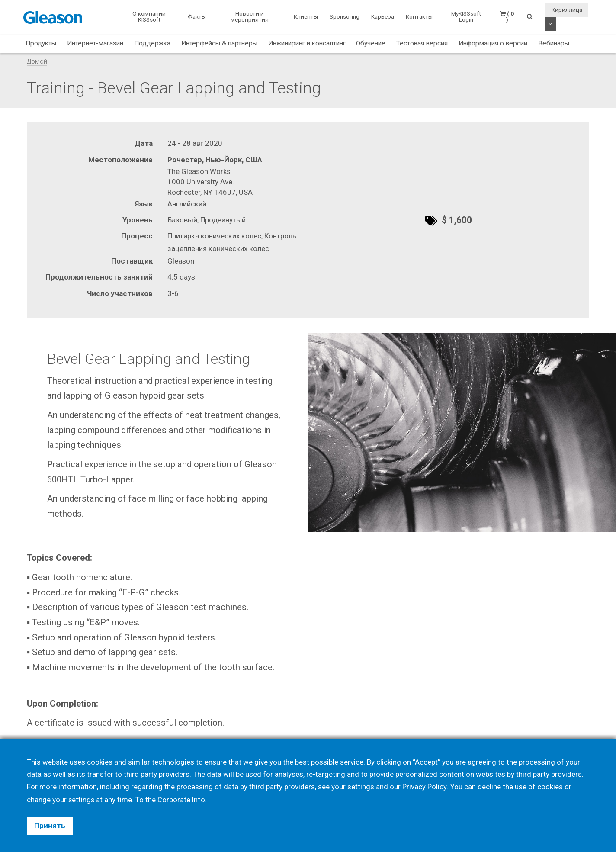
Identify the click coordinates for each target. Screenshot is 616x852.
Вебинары (554, 43)
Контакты (419, 16)
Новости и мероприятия (250, 16)
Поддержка (152, 43)
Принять (50, 826)
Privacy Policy (424, 787)
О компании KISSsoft (149, 16)
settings (82, 800)
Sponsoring (345, 16)
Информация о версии (493, 43)
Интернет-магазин (95, 43)
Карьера (383, 16)
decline (489, 787)
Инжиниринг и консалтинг (307, 43)
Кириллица (567, 10)
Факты (197, 16)
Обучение (371, 43)
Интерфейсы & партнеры (219, 43)
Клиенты (306, 16)
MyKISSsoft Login (466, 16)
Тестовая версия (422, 43)
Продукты (41, 43)
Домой (37, 61)
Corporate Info (182, 800)
